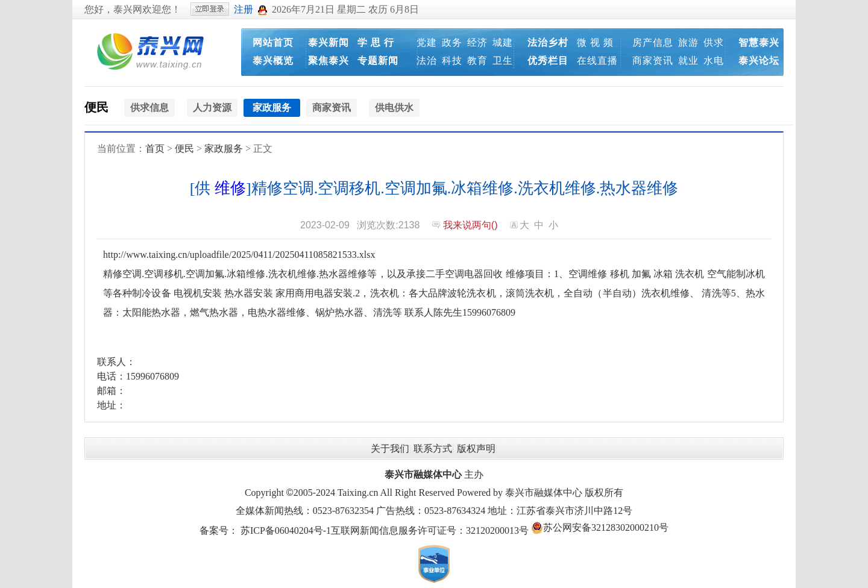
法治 (427, 61)
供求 (714, 42)
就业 (688, 61)
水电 (714, 61)
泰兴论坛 (759, 61)
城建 (503, 42)
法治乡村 (548, 42)
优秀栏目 (548, 61)
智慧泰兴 (759, 42)
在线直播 (597, 61)
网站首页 (273, 42)
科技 (452, 61)
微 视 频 (595, 42)
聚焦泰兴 (329, 61)
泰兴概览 (273, 61)
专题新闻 (378, 61)
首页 (155, 149)
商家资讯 (653, 61)
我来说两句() (470, 225)
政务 (452, 42)
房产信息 (653, 42)
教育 (477, 61)
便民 (96, 107)
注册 (244, 9)
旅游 (688, 42)
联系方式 (433, 449)
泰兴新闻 (329, 42)
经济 (477, 42)
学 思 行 (376, 42)
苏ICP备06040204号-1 (286, 530)
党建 (427, 42)
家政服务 (224, 149)
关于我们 (390, 449)
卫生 (503, 61)
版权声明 (476, 449)
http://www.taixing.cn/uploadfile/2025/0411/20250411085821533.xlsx (239, 255)
